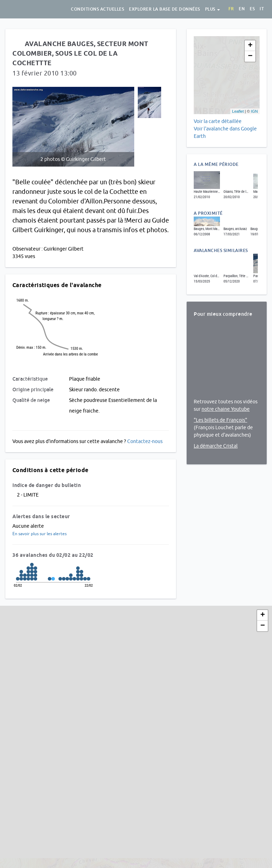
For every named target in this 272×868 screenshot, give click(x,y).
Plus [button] (213, 9)
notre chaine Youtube (226, 409)
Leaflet (238, 111)
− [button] (250, 56)
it (262, 9)
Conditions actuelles (97, 9)
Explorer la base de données (165, 9)
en (242, 9)
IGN (254, 111)
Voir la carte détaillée (218, 121)
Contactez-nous (145, 441)
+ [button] (250, 46)
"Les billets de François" (220, 420)
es (252, 9)
